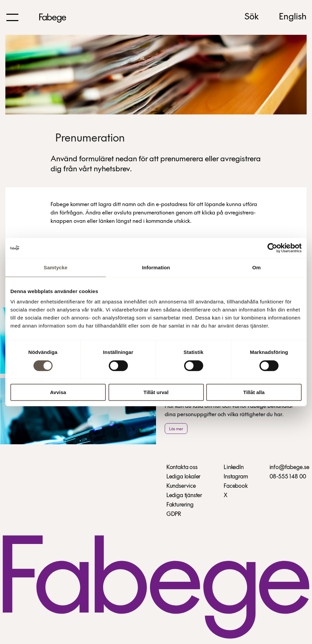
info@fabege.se (289, 468)
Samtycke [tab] (56, 267)
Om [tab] (256, 267)
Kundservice (181, 486)
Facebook (236, 486)
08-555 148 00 (288, 477)
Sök (252, 17)
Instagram (236, 477)
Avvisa (58, 392)
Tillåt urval (156, 392)
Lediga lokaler (183, 477)
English (293, 17)
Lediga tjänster (184, 496)
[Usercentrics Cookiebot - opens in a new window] (272, 248)
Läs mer (176, 429)
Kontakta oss (182, 468)
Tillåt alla (254, 392)
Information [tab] (156, 267)
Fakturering (180, 505)
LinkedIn (234, 468)
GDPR (174, 514)
